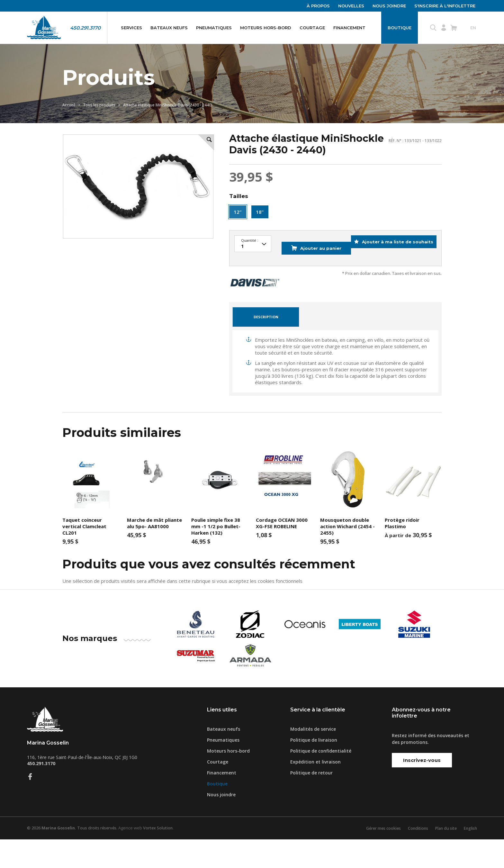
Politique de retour (311, 801)
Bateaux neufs (169, 28)
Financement (349, 28)
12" (238, 233)
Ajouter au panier (308, 281)
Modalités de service (313, 758)
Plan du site (443, 857)
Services (131, 28)
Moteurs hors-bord (266, 28)
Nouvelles (351, 6)
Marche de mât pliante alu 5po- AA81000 (154, 551)
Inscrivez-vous (422, 788)
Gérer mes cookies (376, 857)
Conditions (413, 857)
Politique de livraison (314, 769)
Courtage (312, 28)
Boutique (400, 28)
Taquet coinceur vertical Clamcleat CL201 (84, 555)
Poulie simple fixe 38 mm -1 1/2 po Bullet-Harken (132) (216, 555)
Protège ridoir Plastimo (402, 551)
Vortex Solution (163, 857)
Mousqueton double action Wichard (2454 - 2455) (347, 555)
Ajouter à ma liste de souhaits (393, 281)
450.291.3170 (85, 28)
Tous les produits (99, 121)
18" (260, 233)
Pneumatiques (214, 28)
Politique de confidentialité (321, 779)
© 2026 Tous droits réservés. (74, 857)
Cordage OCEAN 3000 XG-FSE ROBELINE (282, 551)
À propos (318, 6)
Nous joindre (389, 6)
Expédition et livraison (315, 790)
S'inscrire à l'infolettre (445, 6)
